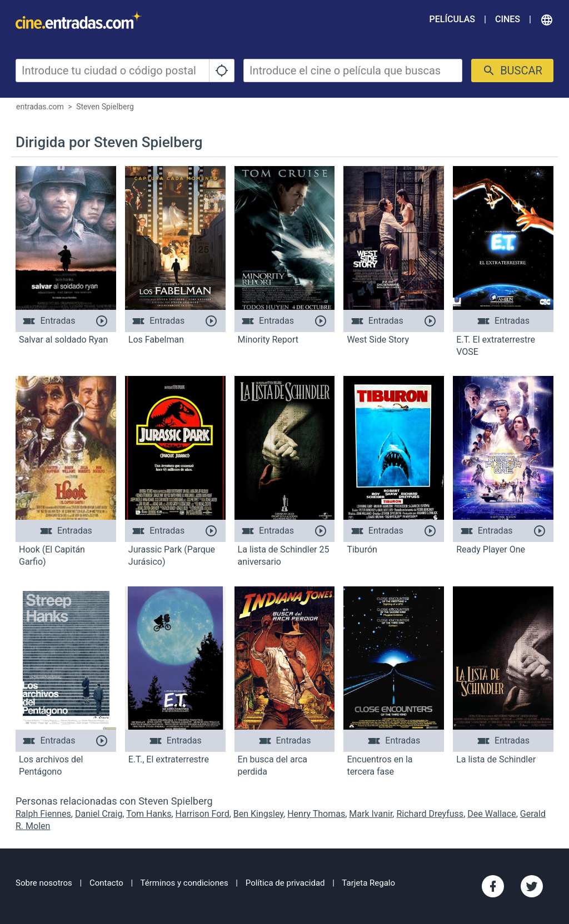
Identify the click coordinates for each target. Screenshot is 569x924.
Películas (452, 19)
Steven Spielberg (105, 107)
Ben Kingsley (258, 814)
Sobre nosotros (44, 883)
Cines (508, 19)
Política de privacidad (285, 883)
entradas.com (40, 107)
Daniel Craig (99, 814)
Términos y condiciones (184, 883)
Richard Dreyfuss (430, 814)
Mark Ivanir (371, 814)
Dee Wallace (491, 814)
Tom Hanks (149, 814)
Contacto (106, 883)
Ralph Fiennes (43, 814)
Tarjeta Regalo (368, 883)
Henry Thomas (316, 814)
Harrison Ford (203, 814)
